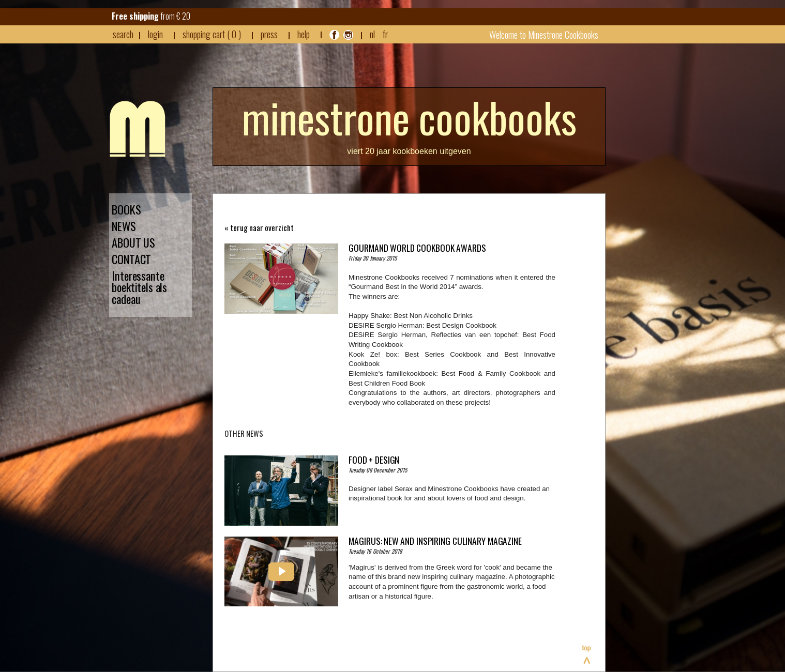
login (155, 34)
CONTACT (131, 259)
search (123, 34)
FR (385, 34)
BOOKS (126, 210)
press (269, 34)
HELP (304, 34)
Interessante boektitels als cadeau (139, 288)
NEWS (124, 226)
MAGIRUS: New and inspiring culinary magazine (435, 541)
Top (587, 654)
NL (372, 34)
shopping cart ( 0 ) (212, 34)
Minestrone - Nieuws (138, 129)
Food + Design (374, 460)
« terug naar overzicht (259, 228)
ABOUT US (133, 243)
